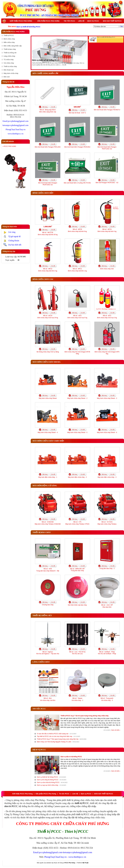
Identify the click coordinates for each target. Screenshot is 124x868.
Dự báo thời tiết (15, 245)
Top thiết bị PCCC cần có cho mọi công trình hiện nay (55, 736)
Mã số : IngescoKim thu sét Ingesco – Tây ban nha (48, 653)
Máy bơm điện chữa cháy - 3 (107, 477)
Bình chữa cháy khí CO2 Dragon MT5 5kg (107, 353)
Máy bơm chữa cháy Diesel (48, 398)
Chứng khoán (14, 241)
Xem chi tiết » (116, 730)
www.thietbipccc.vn (15, 134)
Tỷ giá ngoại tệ (14, 236)
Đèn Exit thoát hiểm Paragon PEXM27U (107, 110)
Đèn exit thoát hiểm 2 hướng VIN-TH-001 (77, 183)
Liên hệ (81, 21)
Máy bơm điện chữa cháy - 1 (48, 477)
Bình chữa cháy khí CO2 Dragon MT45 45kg (77, 353)
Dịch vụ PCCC (93, 21)
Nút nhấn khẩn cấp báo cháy (77, 605)
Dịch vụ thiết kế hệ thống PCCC (46, 60)
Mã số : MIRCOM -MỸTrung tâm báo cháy (77, 570)
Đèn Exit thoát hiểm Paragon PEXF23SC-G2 (48, 184)
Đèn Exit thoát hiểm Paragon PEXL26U (48, 147)
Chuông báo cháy (48, 605)
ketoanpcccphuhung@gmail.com (16, 125)
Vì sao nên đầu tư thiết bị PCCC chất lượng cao (53, 734)
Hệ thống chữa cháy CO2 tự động (48, 352)
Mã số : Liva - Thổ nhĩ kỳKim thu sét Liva (77, 653)
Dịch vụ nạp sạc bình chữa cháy (48, 785)
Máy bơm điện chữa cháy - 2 (77, 477)
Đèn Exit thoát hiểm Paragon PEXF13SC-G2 (107, 148)
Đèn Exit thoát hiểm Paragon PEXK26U (77, 147)
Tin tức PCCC (69, 21)
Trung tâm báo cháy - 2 (107, 569)
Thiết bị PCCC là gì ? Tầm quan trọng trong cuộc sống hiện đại (58, 739)
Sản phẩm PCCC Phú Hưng (48, 21)
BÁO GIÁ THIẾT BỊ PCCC (112, 21)
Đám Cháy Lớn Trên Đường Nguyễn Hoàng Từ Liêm (54, 742)
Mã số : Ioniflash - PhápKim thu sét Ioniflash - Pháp (107, 653)
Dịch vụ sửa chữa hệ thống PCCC (48, 782)
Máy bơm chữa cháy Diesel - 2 (77, 398)
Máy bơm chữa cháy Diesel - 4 (48, 432)
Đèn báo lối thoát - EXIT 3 (77, 113)
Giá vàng (12, 232)
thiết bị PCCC (83, 814)
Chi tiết (64, 65)
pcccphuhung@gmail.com (18, 121)
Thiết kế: (83, 863)
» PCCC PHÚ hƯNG (9, 146)
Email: (5, 121)
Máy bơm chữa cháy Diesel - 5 (77, 432)
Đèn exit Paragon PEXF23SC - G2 (107, 183)
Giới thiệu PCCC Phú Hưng (21, 21)
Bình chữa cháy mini (107, 269)
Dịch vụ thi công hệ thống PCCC (48, 780)
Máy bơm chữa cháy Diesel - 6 (107, 432)
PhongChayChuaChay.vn (16, 129)
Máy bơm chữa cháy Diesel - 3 (107, 398)
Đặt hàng (45, 107)
